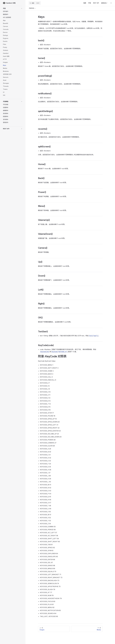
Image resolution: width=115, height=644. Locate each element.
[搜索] (35, 3)
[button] (13, 8)
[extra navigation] (111, 3)
